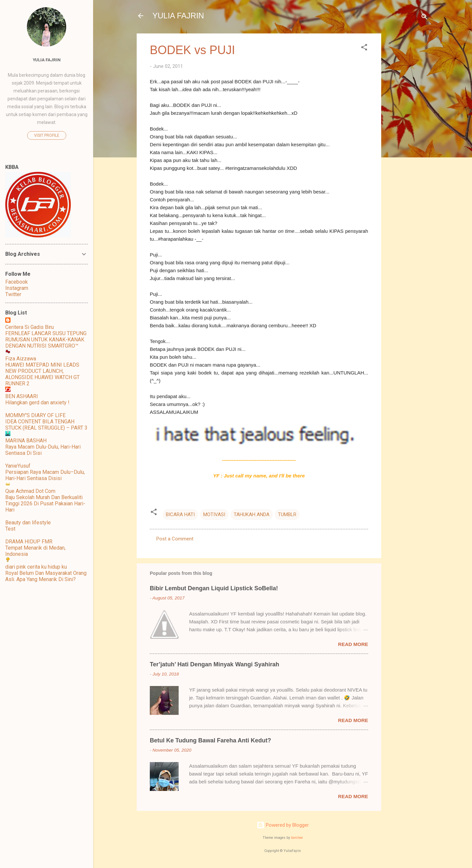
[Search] (424, 18)
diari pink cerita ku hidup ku (36, 567)
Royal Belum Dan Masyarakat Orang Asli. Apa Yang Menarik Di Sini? (46, 576)
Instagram (17, 288)
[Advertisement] (407, 132)
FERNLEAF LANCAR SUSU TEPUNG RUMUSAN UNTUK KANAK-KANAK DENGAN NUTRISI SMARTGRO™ (46, 340)
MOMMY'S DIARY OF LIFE (35, 415)
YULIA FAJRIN (178, 16)
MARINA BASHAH (26, 441)
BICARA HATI (180, 515)
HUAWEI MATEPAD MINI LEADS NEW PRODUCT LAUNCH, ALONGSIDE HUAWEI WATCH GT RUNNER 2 (42, 374)
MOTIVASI (214, 515)
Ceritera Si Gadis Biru (29, 327)
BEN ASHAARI (22, 396)
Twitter (13, 294)
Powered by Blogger (283, 825)
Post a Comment (175, 539)
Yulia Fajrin (47, 60)
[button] (364, 48)
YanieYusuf (18, 466)
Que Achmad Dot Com (30, 491)
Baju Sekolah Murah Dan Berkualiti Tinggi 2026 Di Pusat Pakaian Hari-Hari (45, 504)
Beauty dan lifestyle (28, 523)
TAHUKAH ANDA (252, 515)
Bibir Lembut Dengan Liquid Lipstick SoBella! (214, 588)
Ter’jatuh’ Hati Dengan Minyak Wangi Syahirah (215, 664)
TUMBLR (287, 515)
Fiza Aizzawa (21, 359)
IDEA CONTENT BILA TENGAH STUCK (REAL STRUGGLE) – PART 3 (46, 425)
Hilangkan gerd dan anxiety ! (37, 403)
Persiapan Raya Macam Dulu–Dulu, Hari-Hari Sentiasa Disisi (45, 475)
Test (10, 529)
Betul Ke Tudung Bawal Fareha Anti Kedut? (210, 740)
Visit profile (47, 135)
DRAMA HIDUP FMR (29, 542)
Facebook (17, 282)
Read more (353, 644)
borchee (297, 838)
